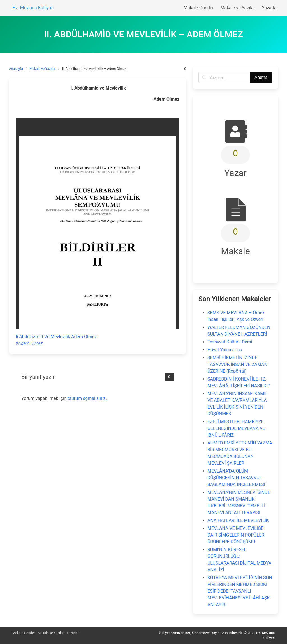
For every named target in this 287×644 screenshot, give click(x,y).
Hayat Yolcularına (225, 350)
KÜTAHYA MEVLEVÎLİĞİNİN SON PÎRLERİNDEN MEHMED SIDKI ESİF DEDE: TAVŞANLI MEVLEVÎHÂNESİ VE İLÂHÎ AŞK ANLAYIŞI (240, 591)
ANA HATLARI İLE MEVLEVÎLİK (238, 520)
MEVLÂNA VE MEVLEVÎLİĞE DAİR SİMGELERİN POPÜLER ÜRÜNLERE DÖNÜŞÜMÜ (236, 535)
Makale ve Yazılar (42, 69)
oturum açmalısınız (87, 398)
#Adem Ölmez (29, 343)
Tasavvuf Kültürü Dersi (230, 342)
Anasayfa (16, 69)
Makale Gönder (24, 633)
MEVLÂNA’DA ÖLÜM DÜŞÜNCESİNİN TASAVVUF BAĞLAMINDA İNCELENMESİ (236, 478)
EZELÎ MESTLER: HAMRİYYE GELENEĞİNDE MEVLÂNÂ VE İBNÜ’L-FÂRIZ (236, 428)
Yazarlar (72, 633)
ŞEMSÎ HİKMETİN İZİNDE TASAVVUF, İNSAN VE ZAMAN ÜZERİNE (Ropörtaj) (237, 364)
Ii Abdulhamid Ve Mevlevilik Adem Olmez (56, 337)
